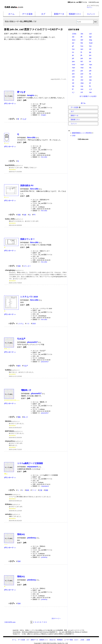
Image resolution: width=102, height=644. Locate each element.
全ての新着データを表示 (88, 96)
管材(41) (21, 576)
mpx (74, 68)
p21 (73, 71)
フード (34, 490)
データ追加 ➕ (76, 107)
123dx (74, 34)
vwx (82, 89)
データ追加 (27, 14)
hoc (90, 46)
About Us (52, 640)
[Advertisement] (36, 56)
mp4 (82, 65)
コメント (91, 14)
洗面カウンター (27, 239)
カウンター (27, 266)
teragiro (44, 115)
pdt (90, 71)
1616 (34, 324)
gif (73, 46)
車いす (26, 417)
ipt (73, 55)
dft (82, 37)
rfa (90, 74)
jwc (90, 55)
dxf (73, 43)
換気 (28, 490)
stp (73, 86)
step (82, 83)
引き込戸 (21, 339)
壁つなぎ (21, 92)
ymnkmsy (44, 557)
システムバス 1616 (29, 297)
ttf (73, 89)
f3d (82, 43)
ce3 (90, 34)
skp (90, 80)
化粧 (25, 215)
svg (82, 86)
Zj (18, 134)
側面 (47, 490)
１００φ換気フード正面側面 (30, 463)
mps (91, 65)
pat (82, 71)
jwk (82, 58)
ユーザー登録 (68, 640)
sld (73, 83)
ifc (81, 52)
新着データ (59, 14)
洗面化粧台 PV (27, 185)
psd (82, 74)
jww (73, 61)
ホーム (11, 14)
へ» (10, 104)
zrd (82, 92)
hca (82, 46)
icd (90, 49)
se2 (90, 77)
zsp (90, 92)
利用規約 (60, 640)
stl (90, 83)
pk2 (73, 74)
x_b (90, 89)
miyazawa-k (45, 486)
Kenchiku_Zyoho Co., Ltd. (59, 643)
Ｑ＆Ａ (76, 640)
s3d (73, 77)
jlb (81, 55)
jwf (73, 58)
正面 (41, 490)
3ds (82, 34)
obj (90, 68)
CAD (74, 136)
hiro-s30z (44, 157)
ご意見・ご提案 (85, 640)
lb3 (82, 61)
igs (90, 52)
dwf (82, 40)
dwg (91, 40)
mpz (82, 68)
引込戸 (26, 366)
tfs (90, 86)
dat (73, 37)
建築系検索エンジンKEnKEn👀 (83, 133)
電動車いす (26, 390)
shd (82, 80)
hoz (73, 49)
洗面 (19, 215)
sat (82, 77)
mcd (74, 65)
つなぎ (24, 119)
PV (34, 215)
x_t (73, 92)
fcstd (91, 43)
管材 (19, 561)
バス (28, 324)
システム (21, 324)
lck (90, 61)
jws (90, 58)
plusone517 (45, 362)
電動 (19, 417)
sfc (73, 80)
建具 (19, 366)
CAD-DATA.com (94, 2)
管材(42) (21, 534)
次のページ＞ (56, 618)
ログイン (90, 7)
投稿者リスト (75, 14)
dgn (90, 37)
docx (74, 40)
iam (82, 49)
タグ (43, 14)
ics (73, 52)
